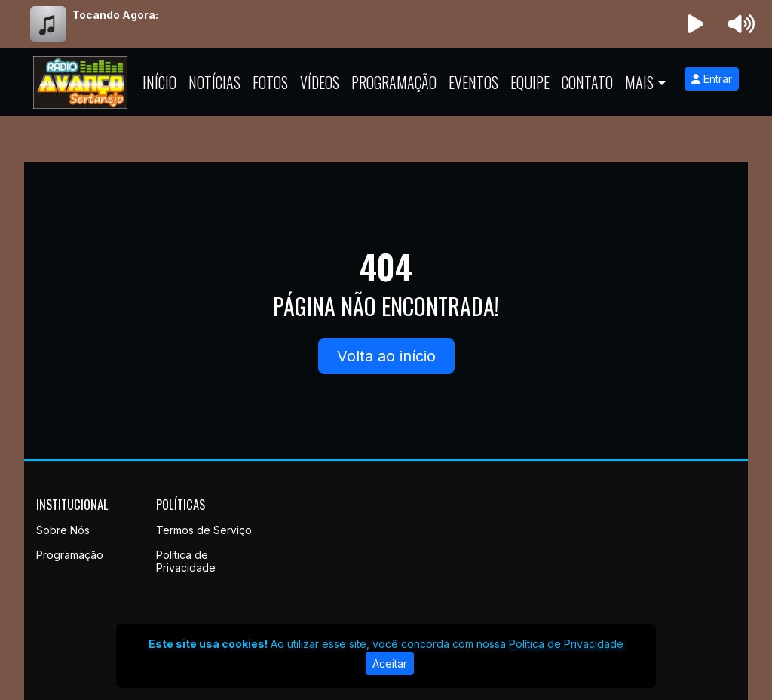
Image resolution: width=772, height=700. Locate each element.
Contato (587, 82)
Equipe (530, 82)
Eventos (473, 82)
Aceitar (390, 663)
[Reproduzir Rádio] (696, 24)
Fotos (270, 82)
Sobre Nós (63, 530)
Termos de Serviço (204, 530)
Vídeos (320, 82)
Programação (394, 82)
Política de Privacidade (186, 561)
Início (159, 82)
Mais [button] (639, 82)
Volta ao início (386, 356)
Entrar (712, 79)
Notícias (214, 82)
